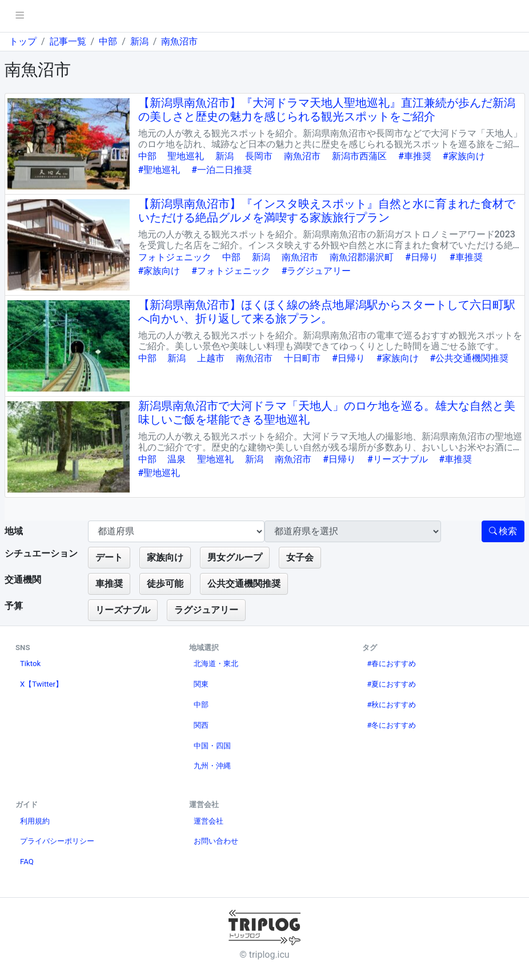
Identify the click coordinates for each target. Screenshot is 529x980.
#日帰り (422, 257)
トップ (23, 41)
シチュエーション (41, 553)
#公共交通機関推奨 (470, 358)
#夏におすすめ (391, 684)
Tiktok (30, 664)
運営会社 (209, 821)
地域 (14, 531)
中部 (108, 41)
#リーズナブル (398, 459)
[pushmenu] (20, 16)
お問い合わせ (216, 841)
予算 (14, 606)
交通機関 (23, 580)
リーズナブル (123, 610)
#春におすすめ (391, 664)
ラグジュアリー (206, 610)
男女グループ (235, 557)
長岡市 (259, 156)
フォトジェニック (175, 257)
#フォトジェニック (231, 271)
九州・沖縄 (212, 766)
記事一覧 (68, 41)
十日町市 (302, 358)
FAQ (27, 862)
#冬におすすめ (391, 725)
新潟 (139, 41)
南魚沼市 (179, 41)
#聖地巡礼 (159, 170)
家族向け (165, 557)
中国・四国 (212, 746)
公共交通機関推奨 (244, 584)
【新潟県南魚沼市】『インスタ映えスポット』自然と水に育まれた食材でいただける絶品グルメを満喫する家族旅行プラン (327, 211)
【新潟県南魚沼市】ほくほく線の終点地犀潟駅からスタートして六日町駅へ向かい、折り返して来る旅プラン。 (327, 312)
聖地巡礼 (186, 156)
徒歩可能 (165, 584)
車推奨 (109, 584)
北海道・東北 (216, 664)
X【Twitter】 (41, 684)
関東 (201, 684)
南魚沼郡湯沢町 (362, 257)
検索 (503, 531)
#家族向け (464, 156)
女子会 (300, 557)
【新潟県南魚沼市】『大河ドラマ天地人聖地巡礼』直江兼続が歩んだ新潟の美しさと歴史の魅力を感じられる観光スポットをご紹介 (327, 110)
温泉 (177, 459)
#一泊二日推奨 (222, 170)
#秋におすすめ (391, 705)
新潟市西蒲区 (359, 156)
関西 (201, 725)
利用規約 (35, 821)
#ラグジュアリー (316, 271)
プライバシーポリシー (57, 841)
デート (109, 557)
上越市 (211, 358)
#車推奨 (415, 156)
